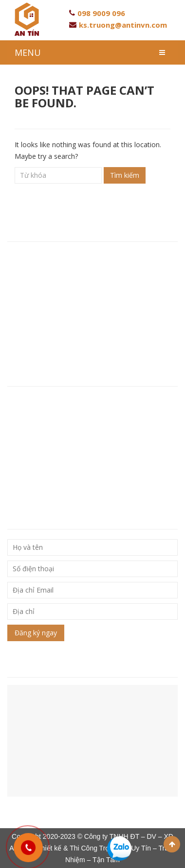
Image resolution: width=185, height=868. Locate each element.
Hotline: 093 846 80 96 (45, 297)
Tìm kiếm (125, 175)
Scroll (172, 844)
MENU (28, 52)
